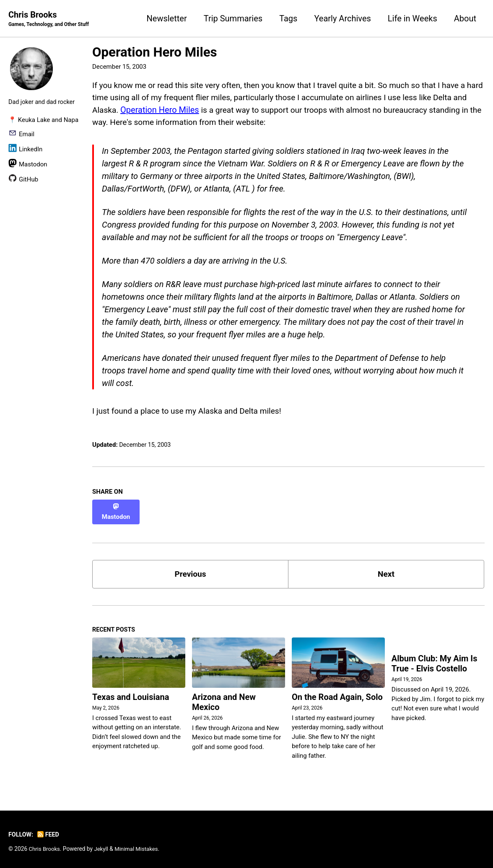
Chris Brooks (51, 19)
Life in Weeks (413, 18)
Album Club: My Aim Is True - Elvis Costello (435, 662)
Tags (288, 18)
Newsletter (167, 18)
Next (386, 570)
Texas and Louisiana (131, 695)
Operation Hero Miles (155, 53)
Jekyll (103, 847)
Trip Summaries (233, 18)
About (465, 18)
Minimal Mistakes (139, 847)
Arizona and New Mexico (224, 700)
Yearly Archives (342, 18)
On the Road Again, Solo (337, 695)
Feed (50, 832)
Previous (191, 570)
